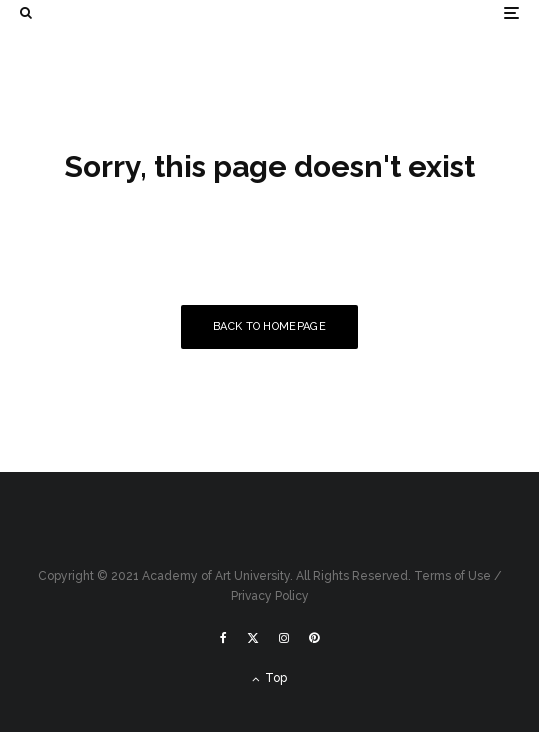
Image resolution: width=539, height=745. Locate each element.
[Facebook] (223, 638)
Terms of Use (452, 576)
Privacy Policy (270, 596)
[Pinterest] (314, 638)
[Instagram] (284, 638)
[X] (253, 638)
